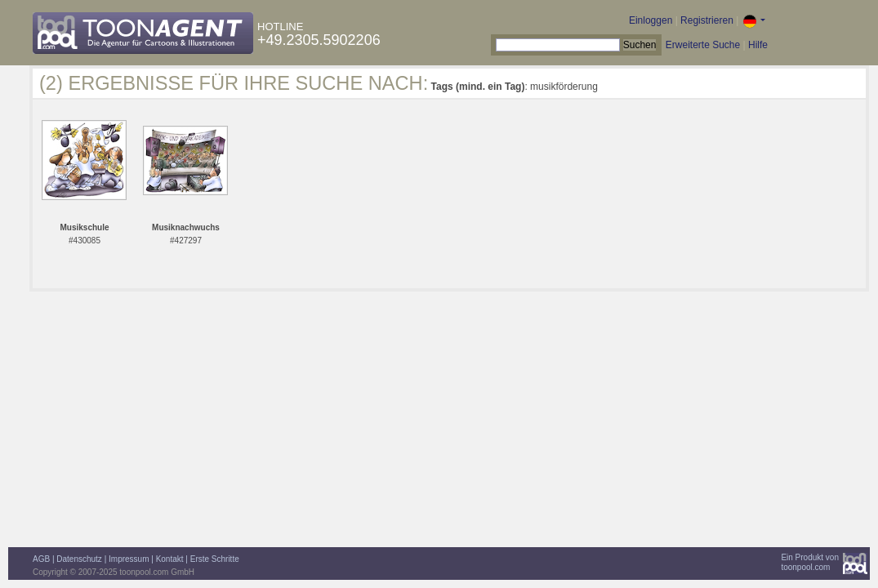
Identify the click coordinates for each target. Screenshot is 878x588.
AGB (41, 559)
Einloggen (651, 20)
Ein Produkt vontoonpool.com (810, 562)
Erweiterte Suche (703, 45)
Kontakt (170, 559)
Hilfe (758, 45)
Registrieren (707, 20)
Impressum (129, 559)
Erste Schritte (215, 559)
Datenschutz (79, 559)
